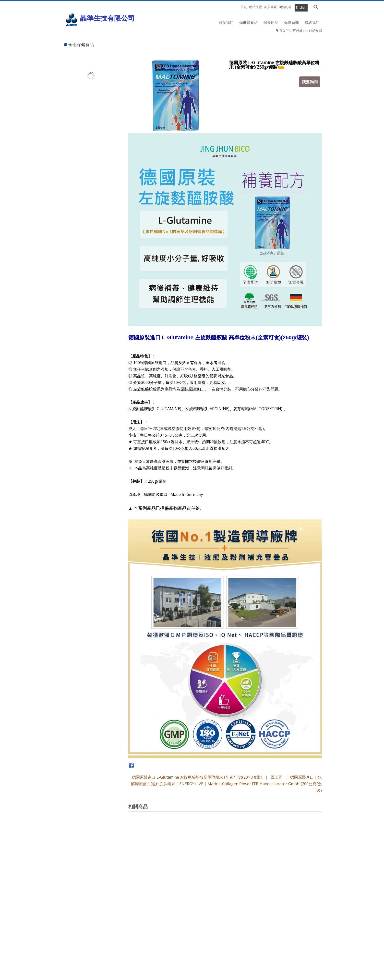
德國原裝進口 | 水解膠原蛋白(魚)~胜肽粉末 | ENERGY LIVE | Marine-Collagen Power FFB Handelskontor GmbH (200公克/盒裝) (226, 784)
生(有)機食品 (297, 30)
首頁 (282, 30)
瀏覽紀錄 (285, 7)
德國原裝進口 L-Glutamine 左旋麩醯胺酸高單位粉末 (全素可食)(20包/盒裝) (197, 777)
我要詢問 (311, 81)
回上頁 (276, 777)
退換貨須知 (192, 961)
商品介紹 (315, 30)
